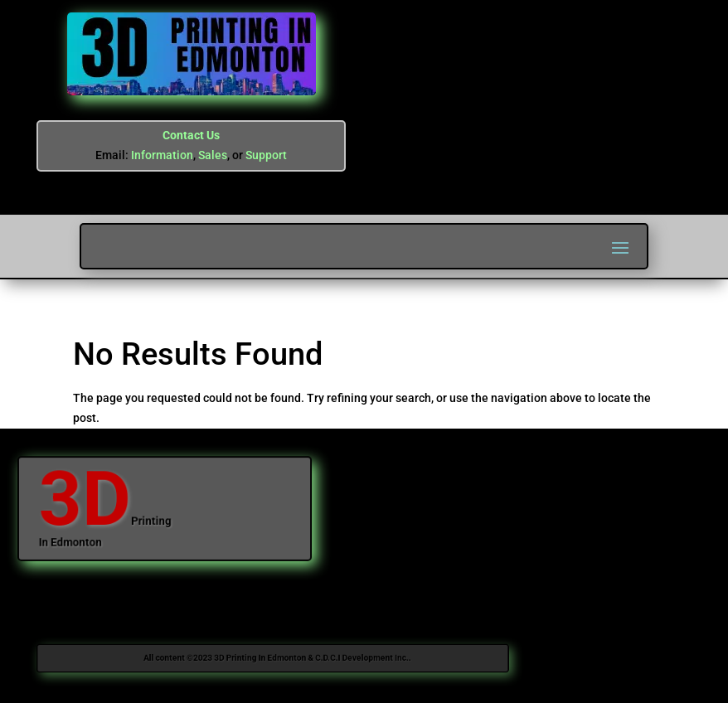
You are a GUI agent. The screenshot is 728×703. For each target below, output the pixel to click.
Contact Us (191, 135)
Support (266, 155)
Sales (213, 155)
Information (162, 155)
